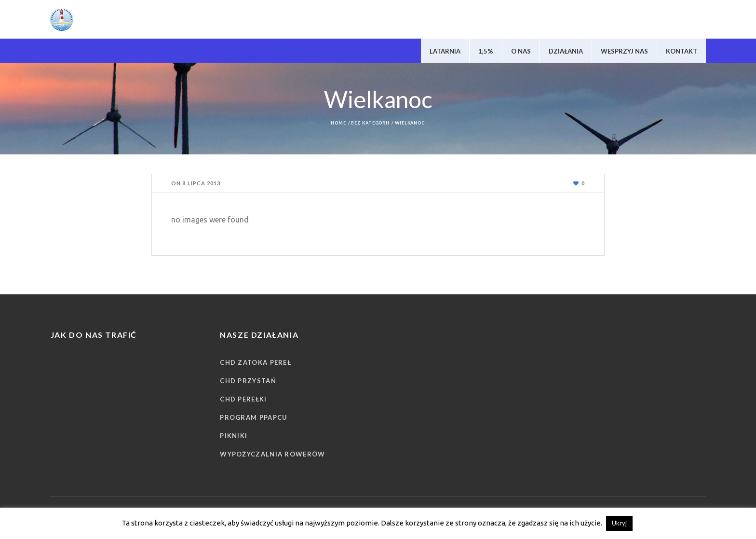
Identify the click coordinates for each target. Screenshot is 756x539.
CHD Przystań (248, 381)
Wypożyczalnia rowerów (272, 454)
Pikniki (234, 436)
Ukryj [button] (619, 523)
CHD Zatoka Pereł (256, 362)
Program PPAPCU (254, 417)
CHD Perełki (243, 399)
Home (338, 123)
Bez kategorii (370, 123)
